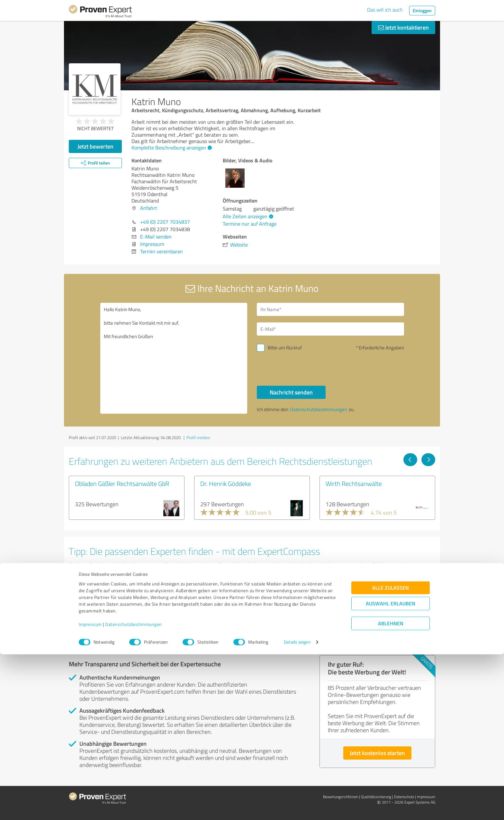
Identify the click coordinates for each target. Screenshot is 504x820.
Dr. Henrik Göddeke (226, 483)
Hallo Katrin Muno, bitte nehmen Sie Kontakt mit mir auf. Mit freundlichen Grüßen (174, 358)
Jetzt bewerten (95, 146)
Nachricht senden (291, 392)
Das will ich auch (385, 10)
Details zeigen (297, 808)
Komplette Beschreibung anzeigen (171, 148)
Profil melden (198, 437)
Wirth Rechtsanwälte (354, 483)
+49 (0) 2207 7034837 (165, 222)
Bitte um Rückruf (285, 348)
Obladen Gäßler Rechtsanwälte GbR (122, 483)
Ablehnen (391, 789)
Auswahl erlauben (391, 769)
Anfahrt (149, 208)
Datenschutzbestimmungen (134, 790)
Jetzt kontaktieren (403, 27)
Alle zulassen (391, 754)
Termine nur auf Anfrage (250, 224)
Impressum (90, 790)
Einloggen (422, 10)
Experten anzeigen (104, 622)
